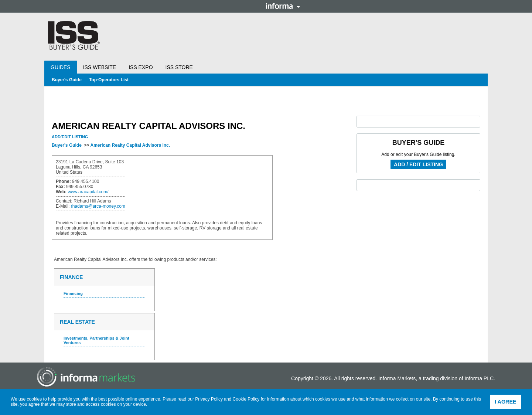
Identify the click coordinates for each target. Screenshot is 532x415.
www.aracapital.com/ (88, 192)
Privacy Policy (209, 399)
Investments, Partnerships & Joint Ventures (96, 340)
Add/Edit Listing (70, 137)
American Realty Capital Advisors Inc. (130, 145)
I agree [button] (506, 402)
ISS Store (179, 67)
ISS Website (100, 67)
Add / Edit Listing (418, 164)
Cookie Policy (246, 399)
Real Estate (77, 322)
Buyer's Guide (67, 80)
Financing (73, 293)
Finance (71, 277)
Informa (283, 6)
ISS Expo (141, 67)
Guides (61, 67)
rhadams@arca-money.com (98, 206)
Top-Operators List (109, 80)
